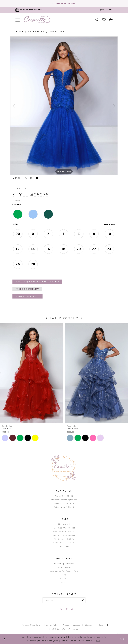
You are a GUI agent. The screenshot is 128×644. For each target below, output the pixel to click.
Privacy (66, 625)
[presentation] (31, 373)
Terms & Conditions (31, 625)
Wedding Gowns (64, 567)
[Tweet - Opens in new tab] (26, 178)
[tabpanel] (64, 106)
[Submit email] (82, 600)
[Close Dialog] (5, 639)
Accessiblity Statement (84, 625)
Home (19, 32)
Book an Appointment (64, 564)
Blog (64, 575)
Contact (64, 578)
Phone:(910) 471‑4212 (64, 496)
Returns (64, 582)
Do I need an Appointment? (64, 3)
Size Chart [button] (110, 225)
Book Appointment (28, 296)
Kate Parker (36, 32)
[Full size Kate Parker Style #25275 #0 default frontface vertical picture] (64, 106)
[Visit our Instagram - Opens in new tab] (61, 609)
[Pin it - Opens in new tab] (31, 178)
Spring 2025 (57, 32)
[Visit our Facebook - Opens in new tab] (56, 609)
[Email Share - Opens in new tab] (37, 178)
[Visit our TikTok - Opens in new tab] (72, 609)
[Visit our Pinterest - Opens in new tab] (67, 609)
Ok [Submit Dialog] (123, 639)
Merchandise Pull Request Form (64, 571)
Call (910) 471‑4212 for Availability (38, 282)
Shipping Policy (51, 625)
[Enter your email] (64, 600)
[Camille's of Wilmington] (38, 20)
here (98, 641)
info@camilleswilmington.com (64, 500)
